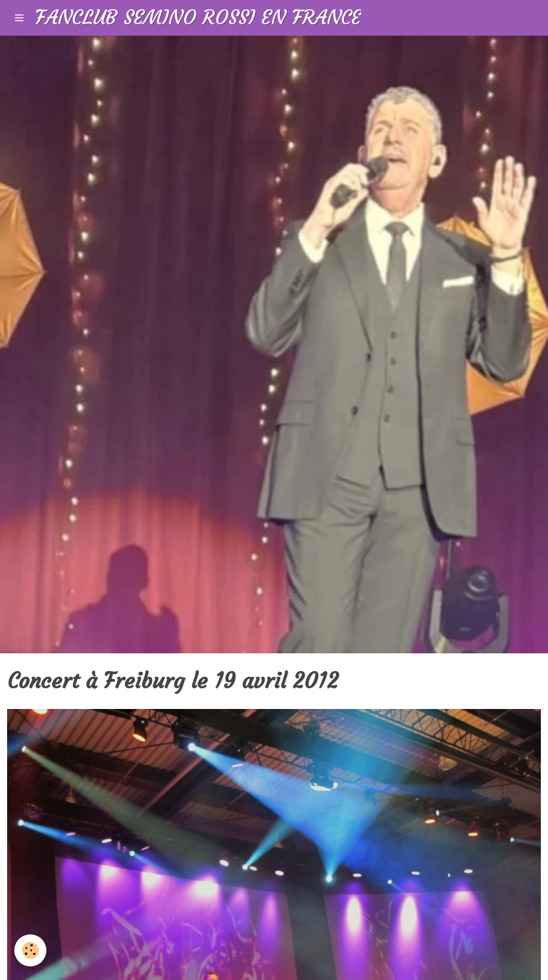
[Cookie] (30, 950)
